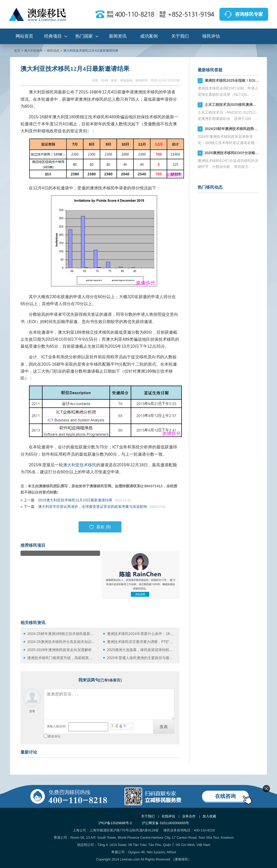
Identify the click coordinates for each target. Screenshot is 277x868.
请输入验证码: (56, 726)
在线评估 (168, 816)
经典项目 (53, 36)
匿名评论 (54, 736)
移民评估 (211, 36)
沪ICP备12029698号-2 (115, 823)
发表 (164, 727)
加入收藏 (209, 816)
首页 (17, 51)
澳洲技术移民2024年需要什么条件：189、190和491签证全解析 (141, 634)
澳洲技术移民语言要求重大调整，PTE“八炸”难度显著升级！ (141, 642)
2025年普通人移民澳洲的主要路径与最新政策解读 (141, 658)
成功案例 (149, 36)
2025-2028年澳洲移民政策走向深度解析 (60, 650)
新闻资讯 (118, 36)
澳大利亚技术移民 (80, 465)
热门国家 (84, 36)
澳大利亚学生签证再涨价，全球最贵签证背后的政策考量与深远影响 (93, 507)
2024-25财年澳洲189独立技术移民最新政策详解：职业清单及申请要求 (61, 634)
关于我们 (180, 36)
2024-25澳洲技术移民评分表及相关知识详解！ (61, 642)
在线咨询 (225, 796)
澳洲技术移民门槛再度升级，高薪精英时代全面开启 (61, 658)
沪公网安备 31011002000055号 (166, 823)
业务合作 (189, 816)
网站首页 (24, 36)
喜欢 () (100, 527)
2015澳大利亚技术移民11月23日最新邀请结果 (75, 500)
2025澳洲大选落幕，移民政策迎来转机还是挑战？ (141, 650)
